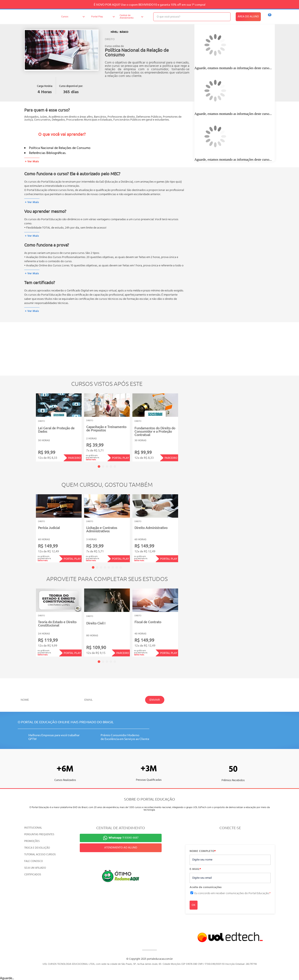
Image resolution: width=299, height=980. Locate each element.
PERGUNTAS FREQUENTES (39, 834)
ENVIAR (155, 700)
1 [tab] (99, 466)
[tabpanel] (59, 427)
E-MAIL (195, 869)
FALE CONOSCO (34, 861)
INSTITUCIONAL (33, 828)
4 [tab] (111, 466)
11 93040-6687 (124, 838)
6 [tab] (113, 567)
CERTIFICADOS (33, 875)
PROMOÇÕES (32, 841)
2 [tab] (103, 466)
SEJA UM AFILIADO (35, 868)
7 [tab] (117, 567)
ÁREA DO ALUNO (248, 17)
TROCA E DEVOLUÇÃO (37, 848)
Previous (29, 425)
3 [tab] (107, 466)
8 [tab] (121, 567)
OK (194, 905)
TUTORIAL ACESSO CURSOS (40, 855)
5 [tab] (115, 466)
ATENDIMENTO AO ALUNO (121, 848)
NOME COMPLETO (203, 851)
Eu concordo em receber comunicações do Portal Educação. (232, 893)
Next (184, 425)
